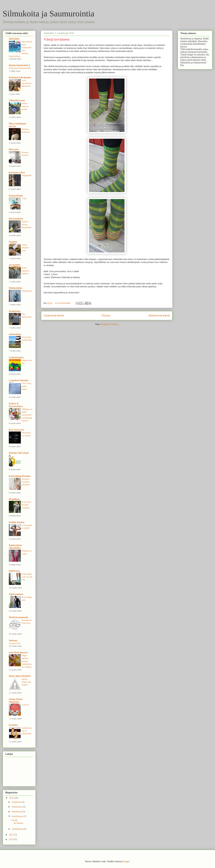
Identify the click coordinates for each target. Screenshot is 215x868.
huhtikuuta (17, 812)
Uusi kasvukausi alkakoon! (27, 83)
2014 (12, 839)
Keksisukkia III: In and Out (27, 577)
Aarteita (25, 705)
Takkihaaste (27, 291)
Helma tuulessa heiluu (25, 106)
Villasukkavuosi (17, 100)
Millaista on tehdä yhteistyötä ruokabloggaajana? (27, 415)
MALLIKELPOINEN (20, 676)
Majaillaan (14, 499)
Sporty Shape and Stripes (26, 682)
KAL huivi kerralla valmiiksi (26, 505)
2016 (12, 798)
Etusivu (106, 316)
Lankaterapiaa (16, 357)
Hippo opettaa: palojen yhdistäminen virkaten (27, 661)
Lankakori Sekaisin (19, 380)
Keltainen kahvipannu (20, 77)
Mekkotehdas (16, 288)
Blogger (126, 861)
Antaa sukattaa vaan (25, 248)
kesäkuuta (17, 802)
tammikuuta (17, 829)
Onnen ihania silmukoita (16, 701)
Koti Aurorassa (16, 430)
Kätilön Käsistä (17, 522)
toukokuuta (17, 807)
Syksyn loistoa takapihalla (26, 224)
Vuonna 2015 (15, 643)
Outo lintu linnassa (18, 653)
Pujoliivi (13, 242)
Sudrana (13, 640)
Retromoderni (16, 219)
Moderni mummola (18, 617)
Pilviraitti (14, 149)
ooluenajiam (15, 334)
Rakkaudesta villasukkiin (15, 547)
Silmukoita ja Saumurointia (48, 14)
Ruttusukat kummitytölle (20, 68)
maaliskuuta (18, 816)
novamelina (15, 265)
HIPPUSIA (14, 571)
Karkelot (13, 725)
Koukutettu (15, 311)
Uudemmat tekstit (54, 316)
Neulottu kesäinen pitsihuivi (26, 482)
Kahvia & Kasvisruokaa (16, 405)
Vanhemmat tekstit (159, 316)
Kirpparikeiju (16, 196)
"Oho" (24, 198)
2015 (12, 835)
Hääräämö (14, 39)
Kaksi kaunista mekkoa (25, 271)
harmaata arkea (17, 172)
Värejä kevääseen (57, 39)
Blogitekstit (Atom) (110, 324)
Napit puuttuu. (16, 594)
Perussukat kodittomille (27, 340)
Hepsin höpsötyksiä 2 (19, 65)
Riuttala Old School (19, 453)
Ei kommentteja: (63, 303)
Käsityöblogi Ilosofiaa (20, 476)
